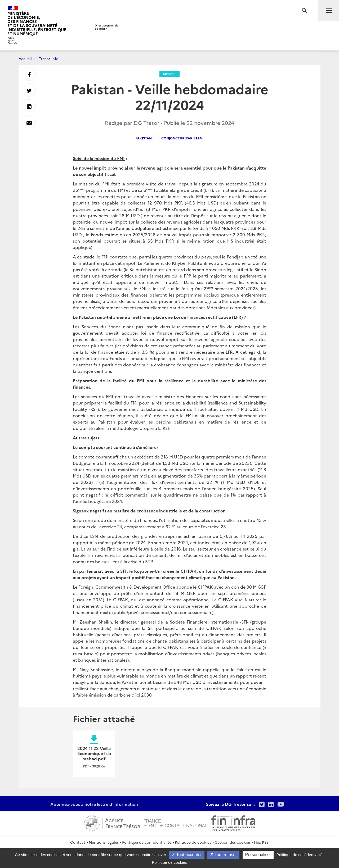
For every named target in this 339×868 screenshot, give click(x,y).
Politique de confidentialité (147, 842)
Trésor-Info (49, 58)
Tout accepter (187, 855)
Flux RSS (261, 842)
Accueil (25, 58)
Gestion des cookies (233, 842)
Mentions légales (104, 842)
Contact (78, 842)
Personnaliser (258, 855)
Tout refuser (224, 855)
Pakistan (144, 138)
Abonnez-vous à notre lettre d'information (94, 804)
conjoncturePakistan (182, 138)
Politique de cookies (193, 842)
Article (169, 74)
